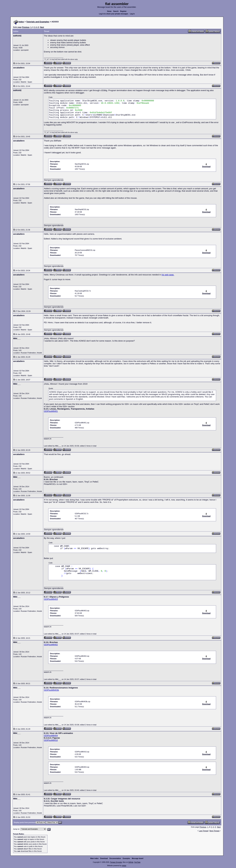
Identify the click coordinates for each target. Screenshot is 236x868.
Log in (132, 14)
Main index (94, 858)
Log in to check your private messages (114, 14)
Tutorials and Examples (38, 22)
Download (104, 858)
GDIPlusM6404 (51, 736)
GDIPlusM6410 (51, 740)
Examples (126, 858)
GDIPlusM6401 (51, 411)
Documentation (115, 858)
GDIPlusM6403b (51, 690)
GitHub (131, 862)
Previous (26, 27)
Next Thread (215, 831)
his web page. (168, 275)
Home (109, 11)
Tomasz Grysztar (116, 862)
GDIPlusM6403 (51, 599)
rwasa (124, 866)
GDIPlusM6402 (51, 645)
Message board (138, 858)
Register (123, 11)
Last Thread (203, 831)
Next (42, 27)
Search (116, 11)
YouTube (137, 862)
